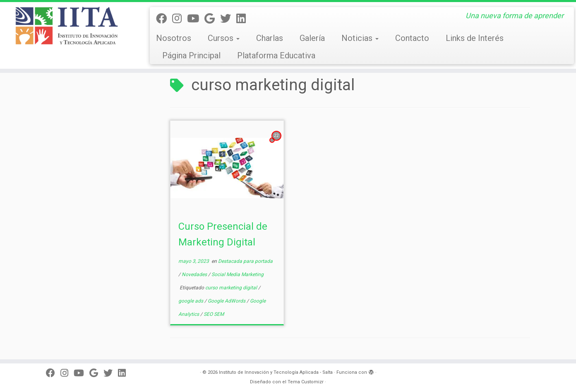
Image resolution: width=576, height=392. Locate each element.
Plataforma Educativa (276, 55)
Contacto (412, 38)
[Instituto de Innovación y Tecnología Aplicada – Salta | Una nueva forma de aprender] (66, 26)
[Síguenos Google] (212, 19)
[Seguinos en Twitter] (228, 19)
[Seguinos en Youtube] (196, 19)
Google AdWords (227, 301)
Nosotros (174, 38)
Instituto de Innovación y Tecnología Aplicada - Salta (276, 372)
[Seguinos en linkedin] (244, 19)
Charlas (270, 38)
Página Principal (191, 55)
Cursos (224, 38)
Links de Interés (475, 38)
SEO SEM (214, 314)
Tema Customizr (306, 382)
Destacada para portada (245, 261)
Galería (312, 38)
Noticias (360, 38)
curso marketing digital (232, 288)
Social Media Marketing (238, 274)
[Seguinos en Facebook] (164, 19)
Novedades (195, 274)
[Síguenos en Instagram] (180, 19)
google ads (191, 301)
